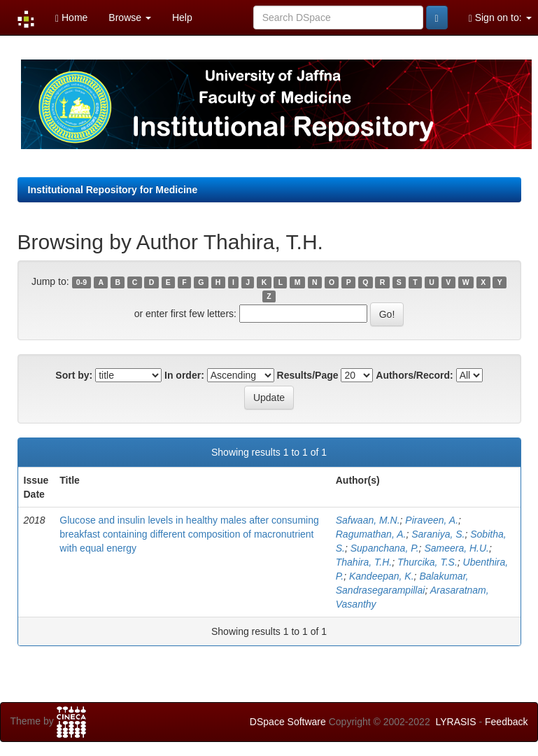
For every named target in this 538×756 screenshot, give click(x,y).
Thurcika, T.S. (427, 562)
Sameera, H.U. (456, 548)
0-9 (82, 282)
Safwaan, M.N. (368, 520)
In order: (184, 375)
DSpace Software (288, 722)
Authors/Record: (414, 375)
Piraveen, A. (432, 520)
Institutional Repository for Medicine (113, 190)
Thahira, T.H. (364, 562)
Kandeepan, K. (382, 576)
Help (182, 17)
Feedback (506, 722)
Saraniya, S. (438, 534)
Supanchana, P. (385, 548)
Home (71, 18)
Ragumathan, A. (371, 534)
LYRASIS (455, 722)
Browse (130, 17)
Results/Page (308, 375)
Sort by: (74, 375)
